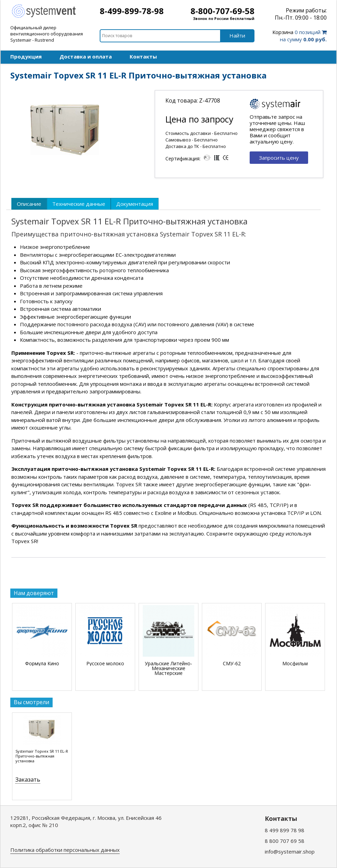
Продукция (26, 56)
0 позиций (300, 36)
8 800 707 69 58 (285, 841)
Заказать (28, 780)
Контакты (143, 56)
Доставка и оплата (86, 56)
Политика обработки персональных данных (65, 850)
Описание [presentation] (29, 204)
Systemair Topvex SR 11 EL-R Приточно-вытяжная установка (42, 756)
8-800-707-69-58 (222, 11)
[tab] (29, 204)
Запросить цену (279, 158)
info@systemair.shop (290, 851)
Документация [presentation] (135, 204)
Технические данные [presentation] (79, 204)
